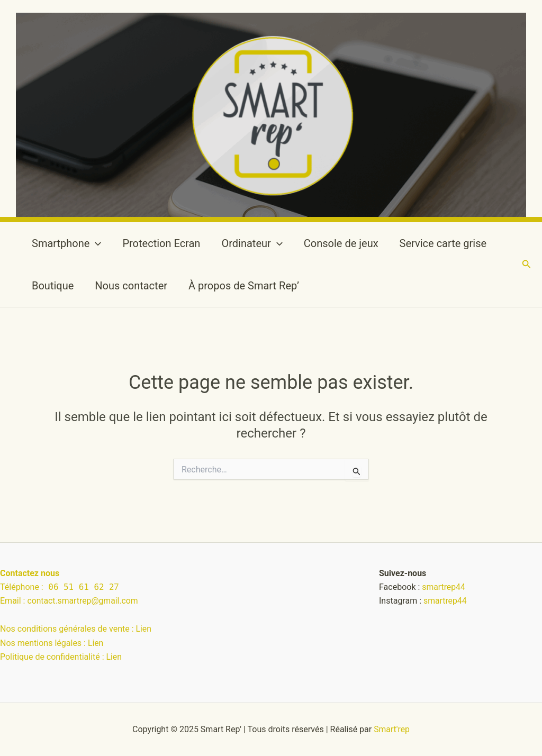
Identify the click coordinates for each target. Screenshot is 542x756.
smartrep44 (444, 587)
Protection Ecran (161, 243)
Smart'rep (392, 729)
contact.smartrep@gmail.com (83, 601)
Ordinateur (252, 243)
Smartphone (66, 243)
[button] (527, 264)
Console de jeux (341, 243)
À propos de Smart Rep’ (244, 286)
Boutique (53, 286)
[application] (95, 243)
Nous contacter (131, 286)
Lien (144, 629)
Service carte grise (443, 243)
